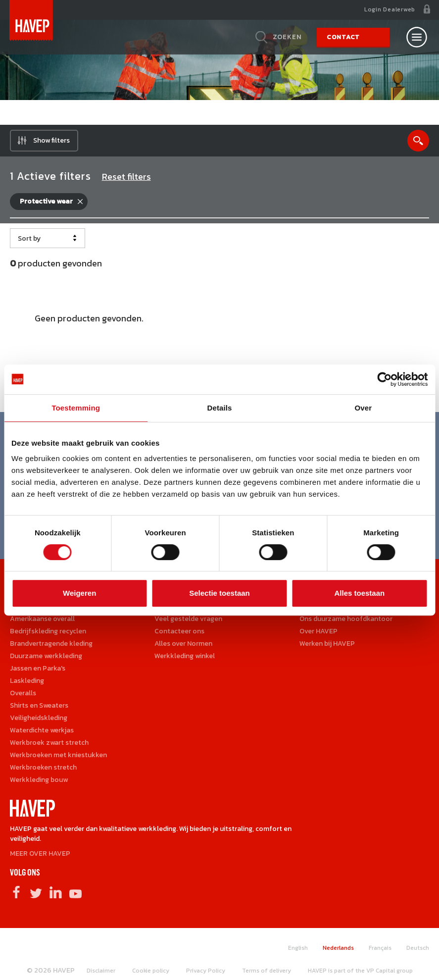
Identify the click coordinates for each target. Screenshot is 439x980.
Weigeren (79, 593)
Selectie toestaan (219, 593)
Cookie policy (151, 971)
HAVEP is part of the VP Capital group (360, 971)
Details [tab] (220, 408)
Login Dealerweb (390, 9)
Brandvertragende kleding (51, 644)
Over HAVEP (318, 631)
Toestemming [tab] (76, 408)
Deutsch (418, 948)
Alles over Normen (183, 644)
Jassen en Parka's (38, 668)
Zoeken (287, 37)
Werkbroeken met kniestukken (58, 755)
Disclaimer (101, 971)
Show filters (51, 140)
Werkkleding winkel (185, 656)
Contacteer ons (179, 631)
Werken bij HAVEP (327, 644)
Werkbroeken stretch (43, 767)
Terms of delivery (267, 971)
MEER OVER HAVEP (40, 853)
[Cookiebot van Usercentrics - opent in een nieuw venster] (384, 379)
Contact (343, 37)
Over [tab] (364, 408)
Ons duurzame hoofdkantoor (346, 619)
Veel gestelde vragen (188, 619)
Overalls (23, 693)
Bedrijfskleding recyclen (48, 631)
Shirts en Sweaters (39, 705)
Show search (418, 141)
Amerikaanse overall (42, 619)
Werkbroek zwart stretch (49, 743)
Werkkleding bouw (39, 780)
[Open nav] (417, 37)
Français (380, 948)
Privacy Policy (206, 971)
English (298, 948)
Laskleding (27, 681)
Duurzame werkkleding (46, 656)
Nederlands (338, 948)
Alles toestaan (359, 593)
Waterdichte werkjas (42, 730)
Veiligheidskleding (39, 718)
